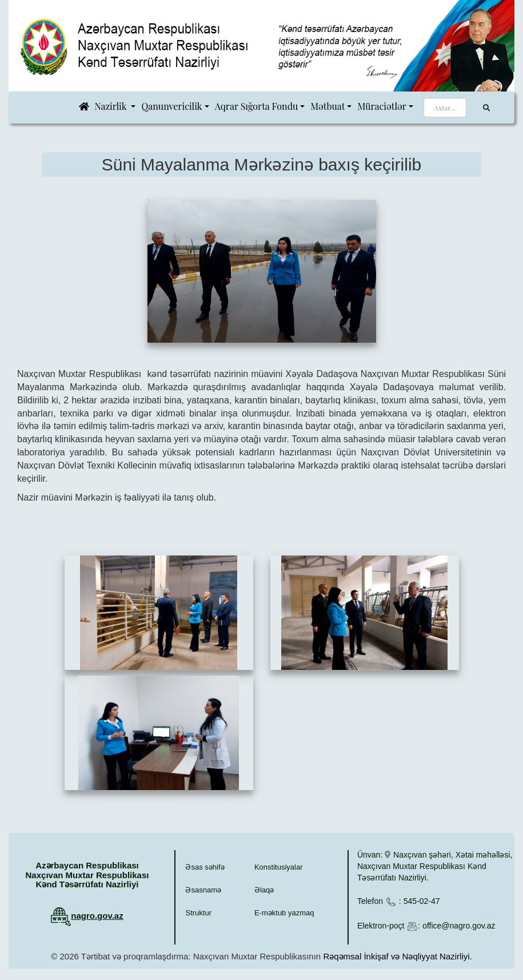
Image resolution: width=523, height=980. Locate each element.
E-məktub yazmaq (284, 913)
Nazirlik (112, 106)
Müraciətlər (382, 106)
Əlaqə (264, 890)
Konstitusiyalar (279, 867)
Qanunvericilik (171, 106)
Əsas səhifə (205, 867)
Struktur (198, 913)
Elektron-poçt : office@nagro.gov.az (426, 926)
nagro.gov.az (97, 916)
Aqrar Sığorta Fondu (257, 106)
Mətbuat (328, 106)
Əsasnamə (203, 890)
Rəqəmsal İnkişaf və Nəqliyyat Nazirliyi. (397, 956)
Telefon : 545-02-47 (399, 901)
